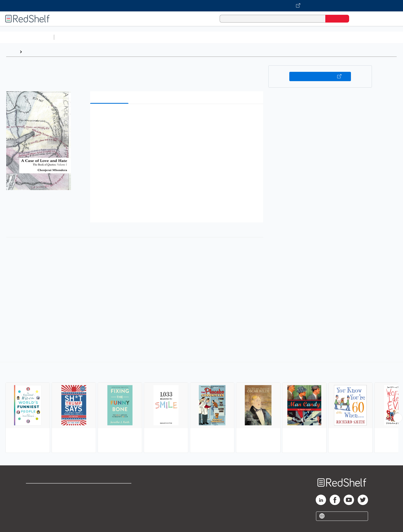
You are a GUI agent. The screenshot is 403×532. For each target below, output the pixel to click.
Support (34, 498)
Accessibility (109, 506)
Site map (34, 514)
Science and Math (102, 37)
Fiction (293, 37)
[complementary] (201, 408)
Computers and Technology (148, 37)
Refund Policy (110, 498)
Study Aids (70, 37)
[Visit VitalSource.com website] (201, 6)
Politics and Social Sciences (255, 37)
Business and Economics (201, 37)
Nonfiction (314, 37)
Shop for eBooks (42, 490)
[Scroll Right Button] (398, 418)
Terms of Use (110, 490)
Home (12, 52)
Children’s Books (344, 37)
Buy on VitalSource (320, 76)
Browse (32, 52)
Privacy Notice (40, 506)
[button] (178, 116)
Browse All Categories (27, 37)
